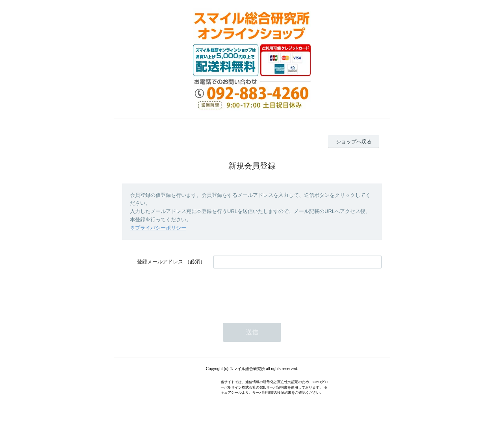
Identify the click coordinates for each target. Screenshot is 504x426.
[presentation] (273, 292)
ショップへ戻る (354, 142)
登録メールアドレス (160, 262)
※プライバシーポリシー (158, 228)
